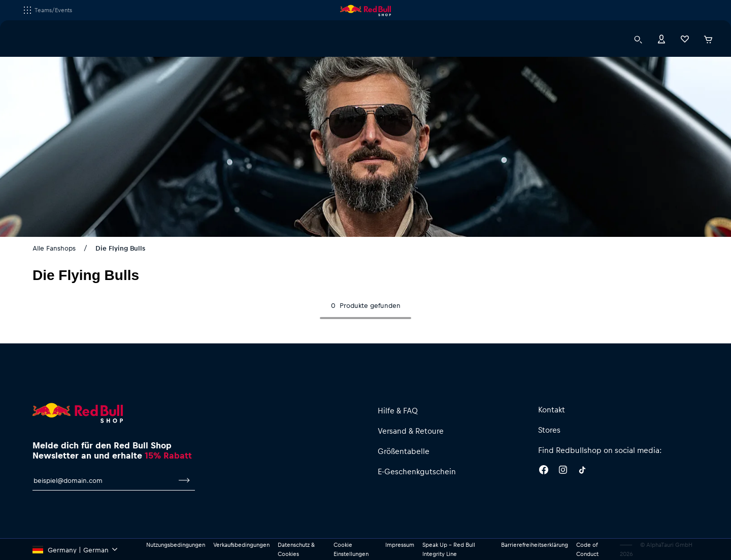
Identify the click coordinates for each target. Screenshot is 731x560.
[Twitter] (582, 471)
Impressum (400, 545)
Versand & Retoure (411, 431)
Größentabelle (404, 451)
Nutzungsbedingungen (176, 545)
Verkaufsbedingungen (241, 545)
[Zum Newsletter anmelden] (184, 480)
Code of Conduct (587, 549)
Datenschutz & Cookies (296, 549)
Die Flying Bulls (120, 248)
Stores (549, 430)
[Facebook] (544, 471)
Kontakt (552, 409)
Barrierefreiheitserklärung (535, 545)
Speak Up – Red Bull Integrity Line (449, 549)
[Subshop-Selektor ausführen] (27, 10)
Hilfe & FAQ (398, 410)
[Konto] (661, 38)
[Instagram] (563, 471)
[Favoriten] (685, 38)
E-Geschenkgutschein (417, 471)
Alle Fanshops (54, 248)
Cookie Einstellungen (351, 549)
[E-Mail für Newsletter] (103, 480)
